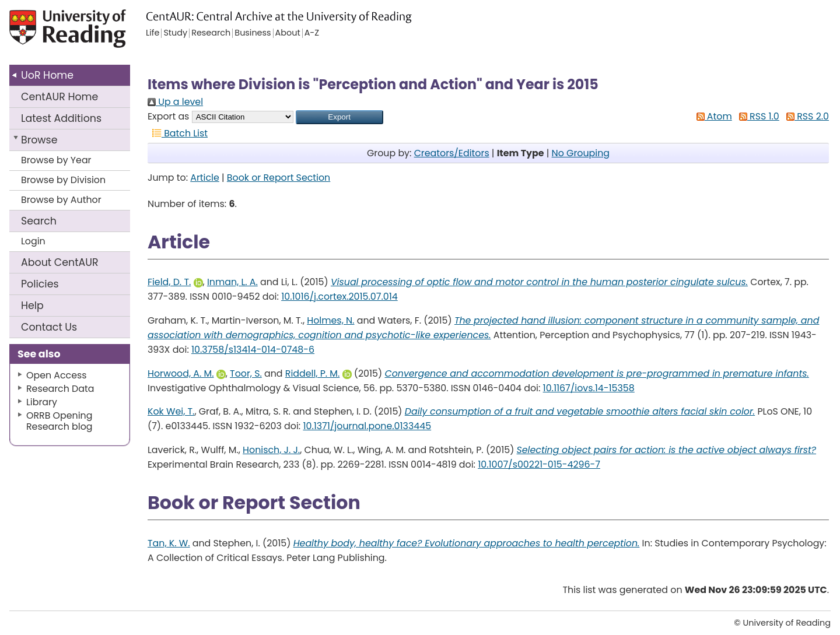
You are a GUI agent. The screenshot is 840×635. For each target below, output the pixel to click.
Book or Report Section (279, 178)
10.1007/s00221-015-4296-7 (539, 464)
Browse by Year (56, 160)
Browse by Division (63, 180)
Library (42, 402)
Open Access (57, 375)
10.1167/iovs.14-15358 (589, 388)
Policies (40, 284)
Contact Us (49, 327)
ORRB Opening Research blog (60, 421)
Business (253, 33)
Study (175, 33)
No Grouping (581, 153)
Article (205, 178)
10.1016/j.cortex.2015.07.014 (339, 297)
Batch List (178, 133)
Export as (168, 116)
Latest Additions (61, 118)
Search (39, 221)
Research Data (60, 389)
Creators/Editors (452, 153)
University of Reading (93, 34)
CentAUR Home (60, 97)
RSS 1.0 (757, 116)
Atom (712, 116)
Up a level (175, 102)
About (60, 262)
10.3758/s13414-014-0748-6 (253, 350)
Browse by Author (61, 200)
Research (211, 33)
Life (153, 33)
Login (33, 241)
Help (32, 306)
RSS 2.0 (805, 116)
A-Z (312, 33)
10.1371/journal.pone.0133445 (367, 426)
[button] (339, 117)
